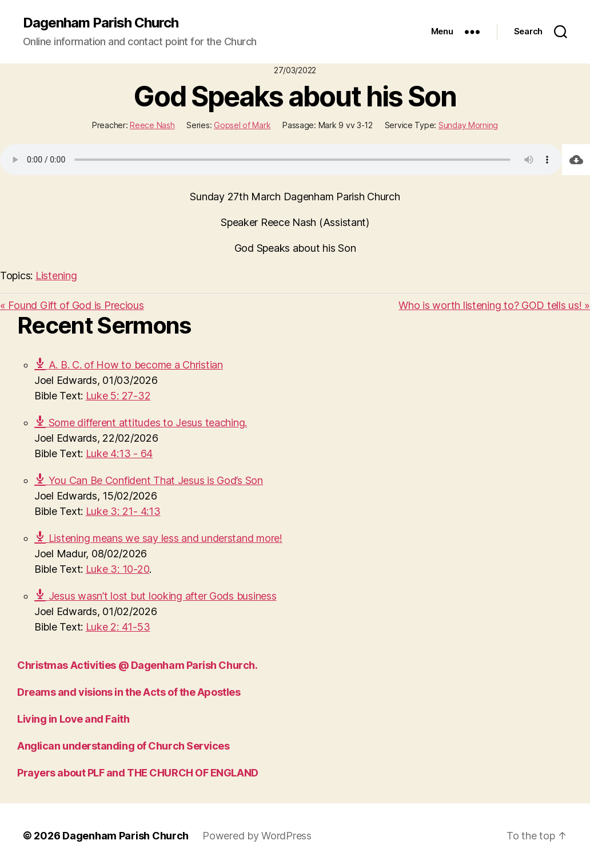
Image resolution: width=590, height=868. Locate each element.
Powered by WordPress (257, 836)
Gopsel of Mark (242, 125)
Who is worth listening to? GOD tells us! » (494, 305)
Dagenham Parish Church (101, 23)
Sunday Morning (468, 125)
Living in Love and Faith (73, 719)
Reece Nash (152, 125)
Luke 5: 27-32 (118, 396)
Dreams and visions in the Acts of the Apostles (129, 692)
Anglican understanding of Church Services (123, 746)
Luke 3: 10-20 (118, 569)
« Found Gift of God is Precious (72, 305)
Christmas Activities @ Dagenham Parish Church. (137, 665)
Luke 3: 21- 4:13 (123, 511)
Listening (56, 276)
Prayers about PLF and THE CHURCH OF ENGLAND (138, 773)
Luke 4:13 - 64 (119, 453)
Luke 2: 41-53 (118, 627)
